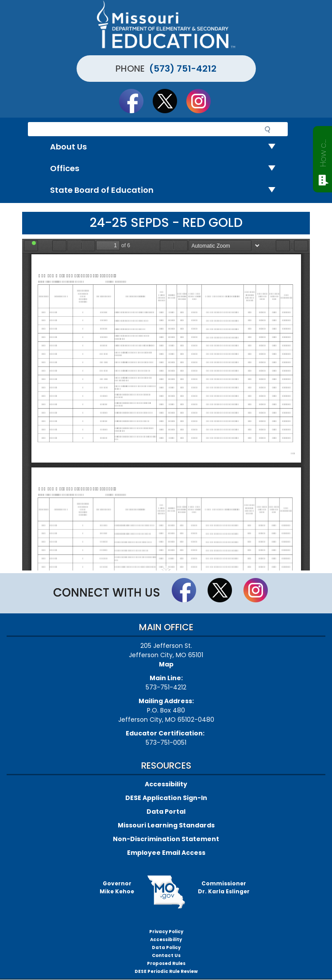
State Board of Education (166, 190)
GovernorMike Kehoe (117, 887)
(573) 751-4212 (183, 69)
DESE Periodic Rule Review (166, 971)
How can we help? (323, 151)
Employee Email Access (166, 853)
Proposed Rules (166, 963)
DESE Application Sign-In (166, 798)
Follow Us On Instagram (203, 101)
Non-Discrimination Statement (166, 839)
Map (166, 664)
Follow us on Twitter (169, 101)
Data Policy (166, 947)
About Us (166, 147)
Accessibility (166, 784)
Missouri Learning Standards (166, 825)
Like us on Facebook (135, 101)
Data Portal (166, 812)
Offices (166, 169)
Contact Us (166, 955)
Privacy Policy (166, 932)
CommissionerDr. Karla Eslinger (224, 887)
